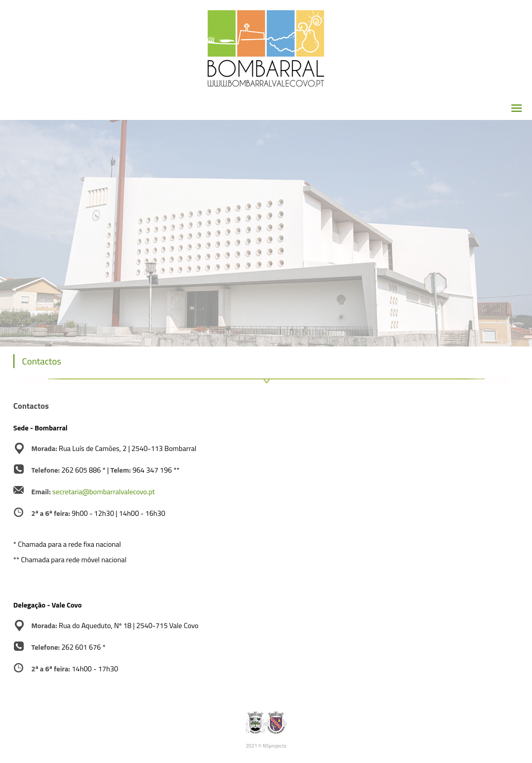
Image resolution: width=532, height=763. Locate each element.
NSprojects (274, 746)
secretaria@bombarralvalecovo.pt (104, 491)
